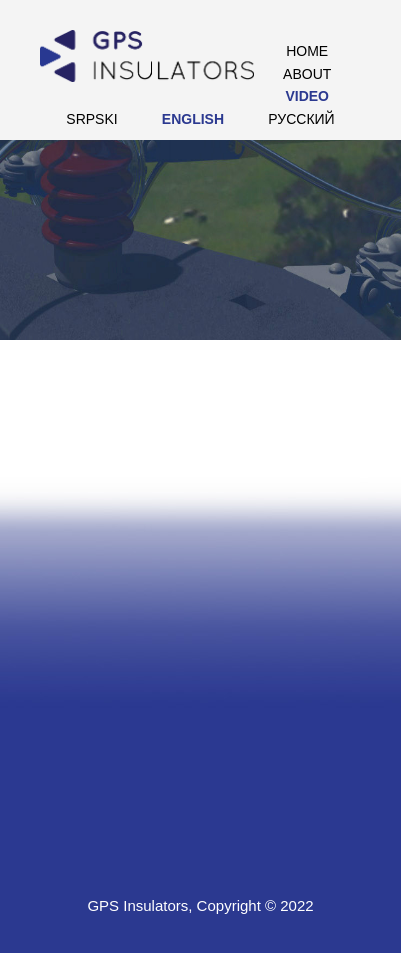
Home (307, 51)
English (193, 119)
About (307, 74)
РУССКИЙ (301, 119)
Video (307, 96)
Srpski (91, 119)
